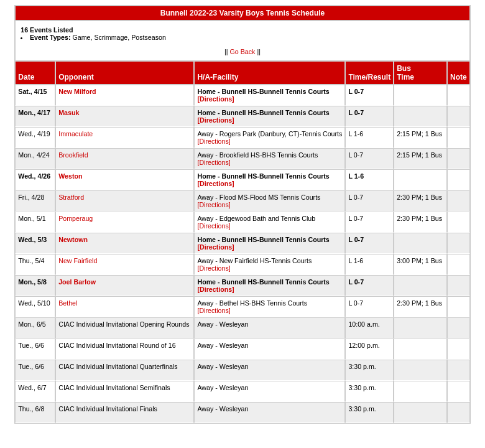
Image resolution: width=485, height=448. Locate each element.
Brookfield (73, 155)
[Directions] (215, 99)
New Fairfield (78, 261)
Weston (70, 176)
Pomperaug (76, 218)
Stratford (71, 197)
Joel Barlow (77, 282)
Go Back (243, 52)
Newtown (73, 240)
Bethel (68, 303)
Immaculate (76, 134)
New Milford (77, 91)
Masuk (69, 113)
